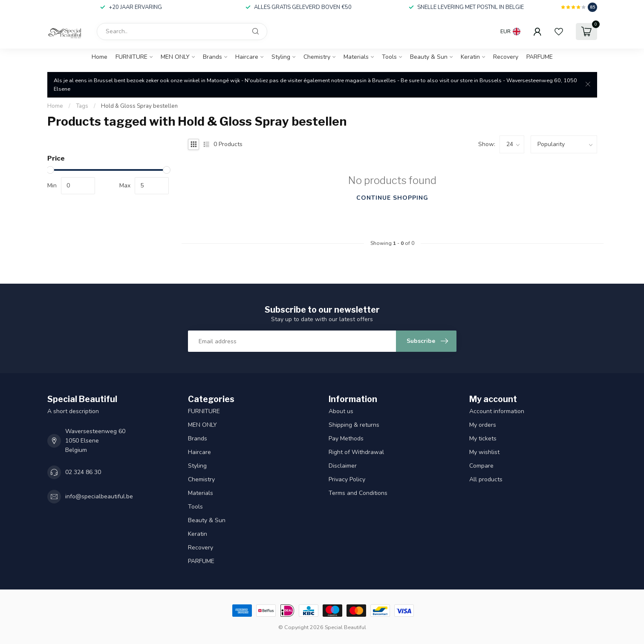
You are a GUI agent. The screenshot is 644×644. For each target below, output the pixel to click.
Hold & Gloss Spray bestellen (139, 106)
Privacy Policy (347, 479)
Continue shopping (392, 198)
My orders (483, 425)
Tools (389, 57)
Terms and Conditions (358, 493)
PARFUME (540, 57)
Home (100, 57)
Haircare (247, 57)
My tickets (483, 438)
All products (486, 479)
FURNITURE (131, 57)
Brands (212, 57)
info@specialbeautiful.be (99, 496)
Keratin (470, 57)
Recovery (506, 57)
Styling (281, 57)
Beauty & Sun (429, 57)
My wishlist (484, 452)
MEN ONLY (175, 57)
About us (341, 411)
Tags (82, 106)
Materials (356, 57)
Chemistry (317, 57)
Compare (481, 466)
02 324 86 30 (83, 472)
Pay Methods (346, 438)
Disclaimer (343, 466)
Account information (497, 411)
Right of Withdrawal (356, 452)
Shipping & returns (354, 425)
